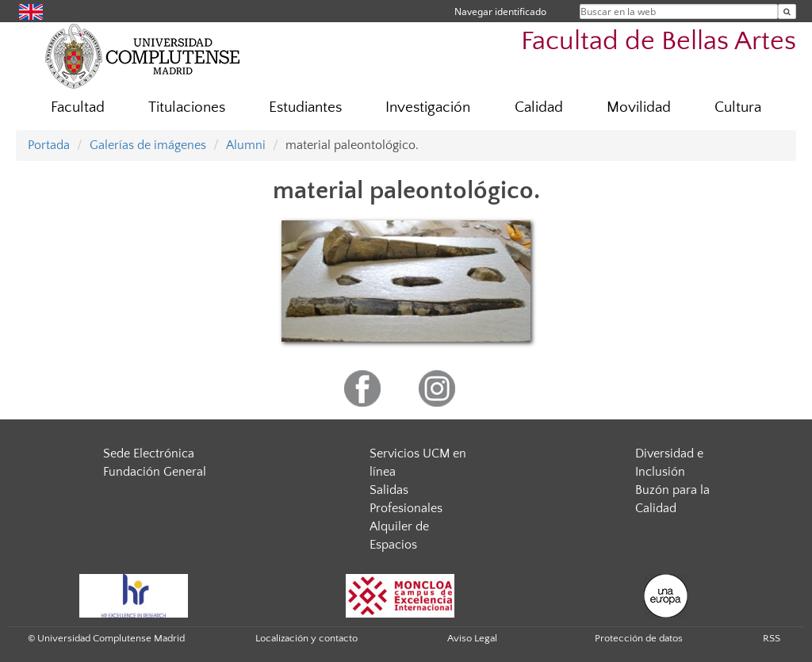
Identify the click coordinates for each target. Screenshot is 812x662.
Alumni (246, 145)
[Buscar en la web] (787, 11)
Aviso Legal (472, 638)
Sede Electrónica (149, 453)
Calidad (539, 107)
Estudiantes (305, 107)
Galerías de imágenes (148, 145)
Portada (49, 145)
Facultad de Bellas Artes (659, 42)
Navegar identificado (500, 11)
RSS (772, 638)
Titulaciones (187, 107)
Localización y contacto (306, 638)
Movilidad (639, 107)
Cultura (738, 107)
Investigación (428, 107)
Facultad (78, 107)
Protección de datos (639, 638)
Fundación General (155, 472)
